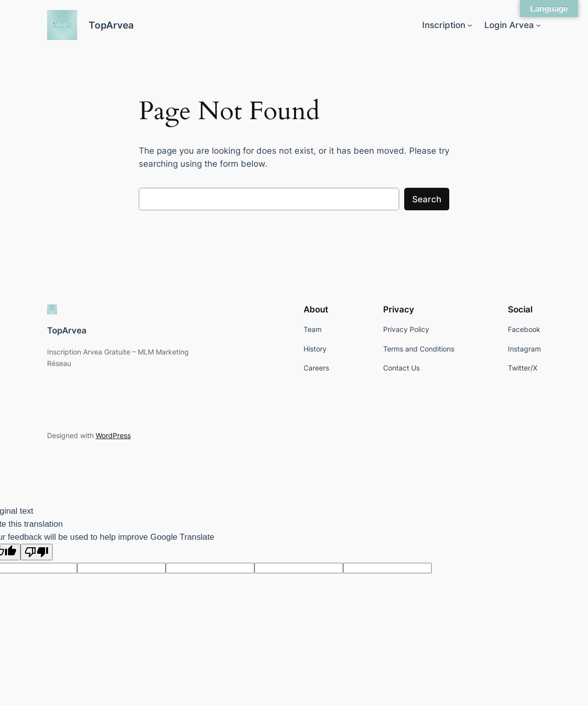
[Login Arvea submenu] (538, 25)
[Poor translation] (37, 552)
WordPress (113, 435)
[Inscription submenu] (470, 25)
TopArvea (111, 25)
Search (427, 199)
